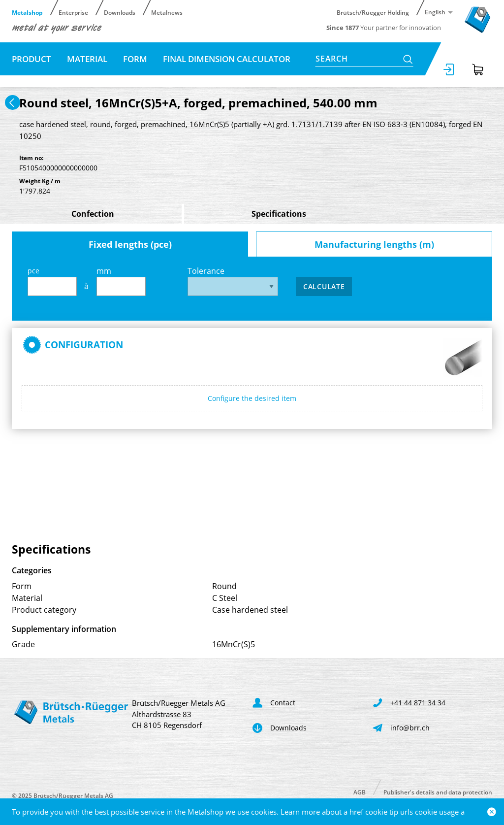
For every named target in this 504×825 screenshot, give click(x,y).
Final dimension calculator (227, 59)
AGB (360, 792)
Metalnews (167, 12)
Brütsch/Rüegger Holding (373, 12)
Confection (93, 214)
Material (87, 59)
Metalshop (27, 12)
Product (31, 59)
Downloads (120, 12)
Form (135, 59)
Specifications (279, 214)
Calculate (324, 286)
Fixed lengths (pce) (130, 244)
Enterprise (73, 12)
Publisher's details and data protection (438, 792)
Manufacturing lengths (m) (374, 244)
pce (52, 281)
